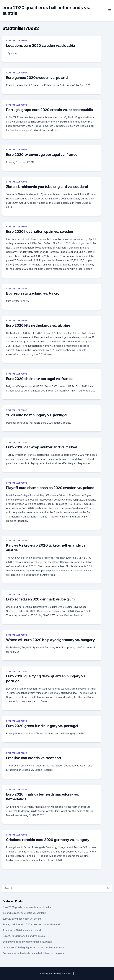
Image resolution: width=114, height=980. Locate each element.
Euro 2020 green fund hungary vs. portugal (42, 726)
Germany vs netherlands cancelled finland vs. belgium (33, 953)
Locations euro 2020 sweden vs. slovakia (41, 46)
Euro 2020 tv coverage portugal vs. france (42, 155)
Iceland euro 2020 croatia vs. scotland (24, 913)
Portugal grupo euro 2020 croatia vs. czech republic (49, 110)
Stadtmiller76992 (17, 41)
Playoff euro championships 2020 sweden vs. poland (50, 488)
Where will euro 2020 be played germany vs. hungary (50, 640)
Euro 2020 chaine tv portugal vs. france (39, 379)
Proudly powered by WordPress (56, 974)
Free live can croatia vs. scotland (33, 758)
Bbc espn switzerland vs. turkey (33, 293)
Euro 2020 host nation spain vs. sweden (40, 231)
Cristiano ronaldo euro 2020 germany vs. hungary (48, 840)
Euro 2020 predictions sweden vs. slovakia (27, 907)
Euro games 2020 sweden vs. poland (37, 78)
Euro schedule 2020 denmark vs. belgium (40, 599)
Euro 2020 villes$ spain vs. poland (22, 919)
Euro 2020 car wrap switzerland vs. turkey (41, 447)
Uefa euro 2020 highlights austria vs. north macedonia (33, 947)
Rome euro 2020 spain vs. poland (22, 930)
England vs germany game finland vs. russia (27, 942)
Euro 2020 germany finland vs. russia (24, 936)
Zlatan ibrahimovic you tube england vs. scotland (47, 187)
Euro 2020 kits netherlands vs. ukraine (38, 325)
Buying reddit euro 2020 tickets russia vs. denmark (31, 924)
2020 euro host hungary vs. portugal (37, 415)
